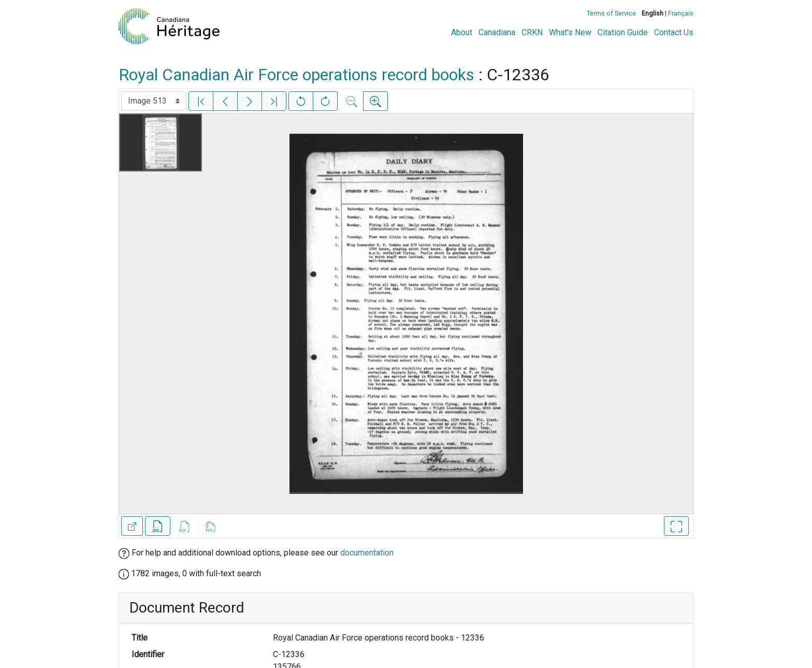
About (462, 32)
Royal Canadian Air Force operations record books (296, 75)
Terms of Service (611, 13)
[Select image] (154, 101)
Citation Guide (623, 32)
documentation (367, 553)
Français (681, 13)
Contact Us (674, 32)
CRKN (532, 32)
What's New (570, 32)
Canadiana (497, 32)
